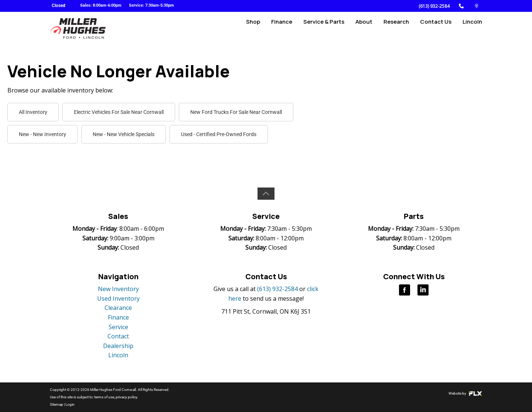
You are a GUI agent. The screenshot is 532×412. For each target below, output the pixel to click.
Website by (465, 393)
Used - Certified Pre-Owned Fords (219, 134)
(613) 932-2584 (434, 6)
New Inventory (118, 289)
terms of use (104, 397)
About (364, 28)
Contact (118, 336)
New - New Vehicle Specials (124, 134)
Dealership (118, 346)
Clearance (118, 308)
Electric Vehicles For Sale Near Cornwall (119, 112)
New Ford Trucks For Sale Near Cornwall (236, 112)
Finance (282, 28)
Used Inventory (118, 298)
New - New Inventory (42, 134)
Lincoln (472, 28)
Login (70, 404)
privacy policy (126, 397)
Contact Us (436, 28)
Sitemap (57, 404)
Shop (253, 28)
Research (396, 28)
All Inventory (33, 112)
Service (118, 327)
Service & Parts (324, 28)
